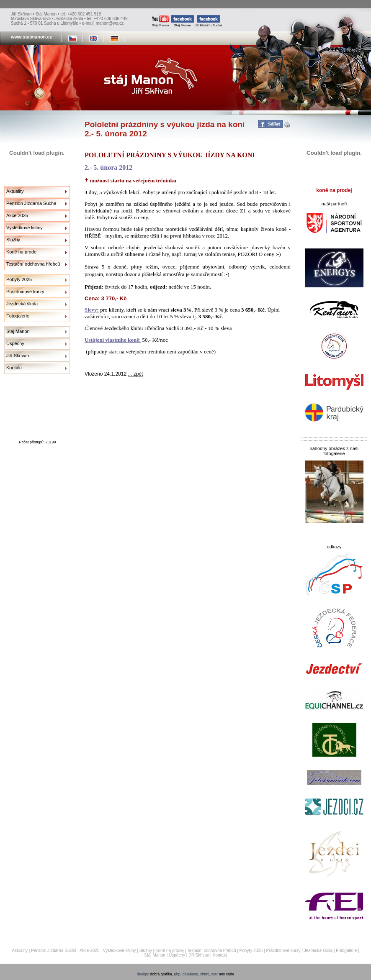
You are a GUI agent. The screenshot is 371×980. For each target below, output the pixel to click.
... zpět (135, 374)
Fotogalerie (18, 316)
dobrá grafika (161, 974)
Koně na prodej (22, 252)
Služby (13, 240)
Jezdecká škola (22, 304)
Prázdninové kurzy (25, 292)
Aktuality (15, 191)
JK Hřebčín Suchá (209, 21)
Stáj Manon (161, 21)
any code (227, 974)
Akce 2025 (17, 215)
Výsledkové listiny (24, 228)
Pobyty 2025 (19, 279)
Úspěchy (15, 343)
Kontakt (14, 368)
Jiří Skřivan (18, 356)
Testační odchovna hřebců (33, 264)
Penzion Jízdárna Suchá (31, 203)
